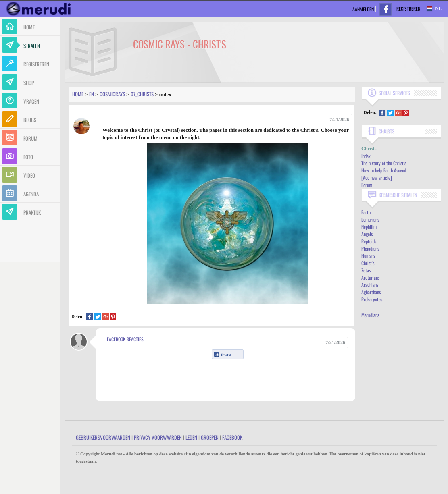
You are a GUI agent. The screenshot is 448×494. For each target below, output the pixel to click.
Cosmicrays (112, 94)
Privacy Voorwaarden (158, 437)
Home (78, 94)
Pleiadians (370, 248)
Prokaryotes (372, 299)
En (92, 94)
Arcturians (370, 277)
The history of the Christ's (384, 163)
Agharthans (371, 292)
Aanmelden (363, 9)
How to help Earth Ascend (384, 170)
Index (366, 156)
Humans (368, 256)
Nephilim (369, 227)
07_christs (142, 94)
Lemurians (370, 219)
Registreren (408, 9)
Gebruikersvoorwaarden (103, 437)
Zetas (366, 270)
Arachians (370, 285)
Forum (367, 185)
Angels (367, 234)
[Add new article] (377, 177)
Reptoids (369, 241)
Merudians (370, 315)
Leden (191, 437)
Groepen (210, 437)
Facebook (232, 437)
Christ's (368, 263)
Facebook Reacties (125, 339)
